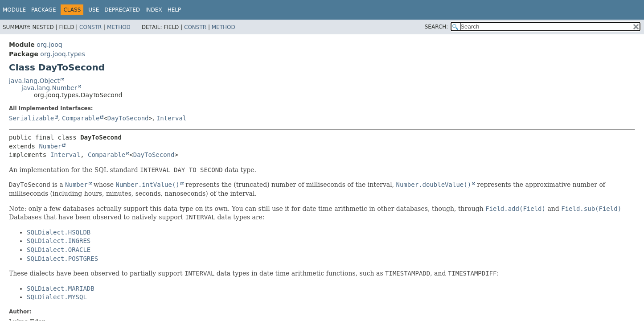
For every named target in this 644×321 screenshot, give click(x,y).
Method (119, 27)
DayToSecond (128, 118)
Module (14, 10)
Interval (171, 118)
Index (154, 10)
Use (94, 10)
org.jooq (49, 45)
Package (43, 10)
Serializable (31, 118)
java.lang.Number (49, 88)
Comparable (81, 118)
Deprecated (122, 10)
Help (174, 10)
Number (50, 146)
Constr (90, 27)
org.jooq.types (62, 54)
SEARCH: (437, 27)
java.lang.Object (34, 81)
